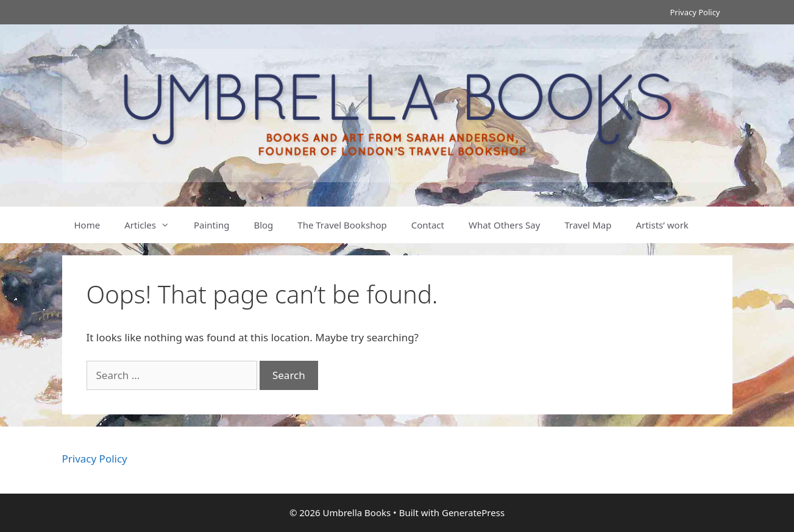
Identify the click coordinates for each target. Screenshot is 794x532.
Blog (263, 225)
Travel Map (588, 225)
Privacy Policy (695, 12)
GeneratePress (473, 512)
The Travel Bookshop (342, 225)
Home (87, 225)
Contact (428, 225)
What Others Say (504, 225)
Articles (153, 225)
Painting (211, 225)
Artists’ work (662, 225)
